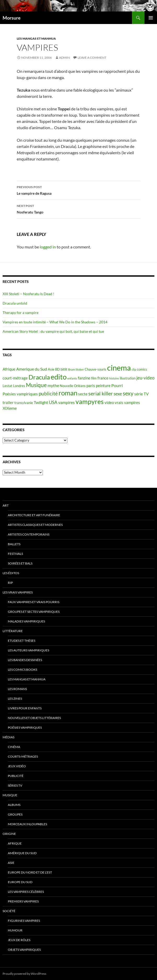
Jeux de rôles (19, 940)
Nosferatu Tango (79, 209)
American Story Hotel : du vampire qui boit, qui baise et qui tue (53, 331)
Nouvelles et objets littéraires (34, 718)
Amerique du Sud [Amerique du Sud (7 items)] (32, 369)
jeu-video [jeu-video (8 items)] (145, 378)
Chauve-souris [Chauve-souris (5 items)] (95, 369)
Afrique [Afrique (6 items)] (9, 369)
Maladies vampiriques (26, 621)
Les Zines (15, 699)
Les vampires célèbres (26, 892)
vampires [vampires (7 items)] (66, 402)
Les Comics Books (22, 670)
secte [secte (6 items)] (83, 394)
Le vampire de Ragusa (79, 190)
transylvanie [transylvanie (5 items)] (24, 403)
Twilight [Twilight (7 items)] (41, 402)
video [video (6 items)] (109, 403)
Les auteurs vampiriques (28, 650)
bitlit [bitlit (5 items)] (64, 369)
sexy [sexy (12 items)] (128, 393)
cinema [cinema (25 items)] (119, 368)
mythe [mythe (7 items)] (53, 385)
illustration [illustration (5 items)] (128, 378)
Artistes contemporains (29, 534)
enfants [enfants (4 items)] (72, 378)
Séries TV (15, 785)
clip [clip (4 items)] (134, 369)
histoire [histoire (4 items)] (114, 378)
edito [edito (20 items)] (59, 377)
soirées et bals (20, 563)
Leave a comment (92, 58)
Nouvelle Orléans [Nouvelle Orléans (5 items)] (73, 386)
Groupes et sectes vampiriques (34, 612)
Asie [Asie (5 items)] (51, 369)
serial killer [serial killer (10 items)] (101, 393)
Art (6, 505)
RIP (10, 583)
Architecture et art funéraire (34, 515)
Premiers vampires (23, 901)
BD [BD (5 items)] (57, 369)
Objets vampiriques (24, 950)
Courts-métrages (23, 756)
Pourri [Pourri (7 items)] (117, 385)
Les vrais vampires (18, 592)
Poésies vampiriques (25, 727)
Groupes (15, 814)
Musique (10, 795)
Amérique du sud (22, 853)
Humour (15, 930)
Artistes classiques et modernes (35, 525)
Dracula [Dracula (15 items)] (39, 377)
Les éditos (11, 573)
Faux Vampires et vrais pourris (34, 602)
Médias (8, 737)
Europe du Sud (20, 882)
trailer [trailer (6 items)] (8, 403)
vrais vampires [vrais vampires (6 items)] (127, 403)
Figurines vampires (24, 921)
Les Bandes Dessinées (25, 660)
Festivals (15, 554)
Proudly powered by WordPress (24, 974)
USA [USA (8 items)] (53, 402)
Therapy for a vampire (21, 313)
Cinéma (14, 747)
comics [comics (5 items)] (142, 369)
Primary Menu (151, 18)
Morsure (12, 18)
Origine (9, 834)
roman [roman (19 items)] (68, 393)
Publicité (16, 776)
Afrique (15, 843)
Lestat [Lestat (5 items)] (7, 386)
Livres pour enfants (25, 708)
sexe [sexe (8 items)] (118, 394)
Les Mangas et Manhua (36, 38)
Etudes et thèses (22, 641)
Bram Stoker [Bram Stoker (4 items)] (76, 369)
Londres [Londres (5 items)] (19, 386)
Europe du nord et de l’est (30, 872)
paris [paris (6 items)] (91, 386)
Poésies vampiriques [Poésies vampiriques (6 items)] (20, 394)
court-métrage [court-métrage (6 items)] (15, 378)
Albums (14, 805)
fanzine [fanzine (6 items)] (84, 378)
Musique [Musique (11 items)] (36, 385)
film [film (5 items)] (94, 378)
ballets (14, 544)
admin (64, 58)
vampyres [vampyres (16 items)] (90, 402)
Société (9, 911)
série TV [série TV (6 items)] (141, 394)
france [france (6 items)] (103, 378)
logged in (48, 247)
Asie (11, 863)
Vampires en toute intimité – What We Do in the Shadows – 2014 (55, 322)
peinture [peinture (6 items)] (103, 386)
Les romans (17, 689)
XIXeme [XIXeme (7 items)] (10, 408)
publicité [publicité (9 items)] (48, 394)
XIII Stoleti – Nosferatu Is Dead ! (28, 294)
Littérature (13, 631)
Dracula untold (15, 303)
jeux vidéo (17, 766)
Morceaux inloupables (27, 824)
